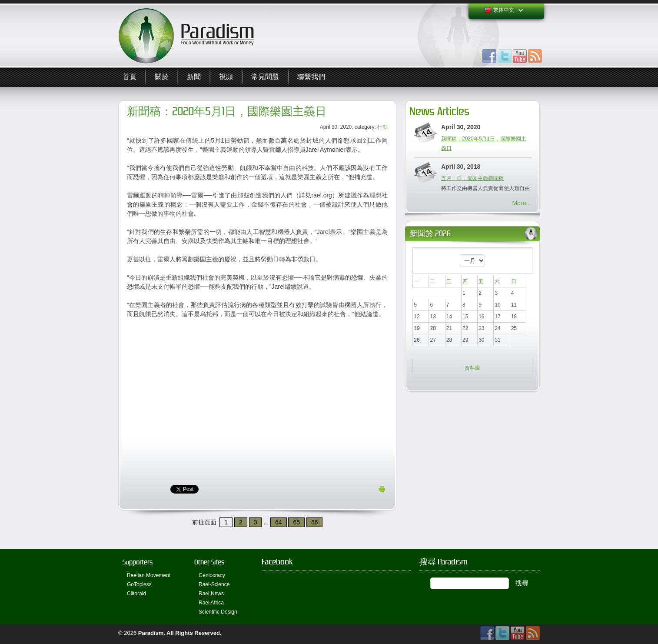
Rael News (211, 594)
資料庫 (472, 368)
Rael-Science (214, 584)
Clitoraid (136, 594)
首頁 (130, 77)
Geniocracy (212, 575)
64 (279, 522)
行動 (382, 127)
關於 (162, 77)
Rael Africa (211, 603)
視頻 (226, 77)
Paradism (151, 633)
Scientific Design (218, 612)
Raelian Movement (149, 575)
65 (296, 522)
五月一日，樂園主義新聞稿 (472, 178)
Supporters (138, 562)
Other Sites (209, 562)
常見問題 (265, 77)
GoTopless (139, 584)
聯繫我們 (311, 77)
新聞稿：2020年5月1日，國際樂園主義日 (227, 112)
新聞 (194, 77)
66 (315, 522)
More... (522, 203)
